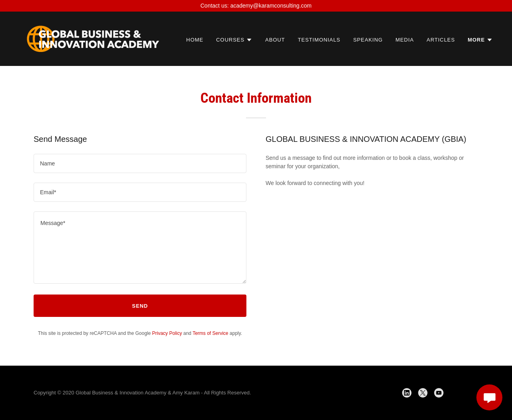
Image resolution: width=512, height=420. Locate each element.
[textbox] (140, 163)
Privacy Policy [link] (167, 333)
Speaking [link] (368, 40)
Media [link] (405, 40)
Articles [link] (441, 40)
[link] (93, 38)
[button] (234, 40)
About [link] (275, 40)
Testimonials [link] (319, 40)
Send (140, 306)
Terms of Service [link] (210, 333)
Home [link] (195, 40)
